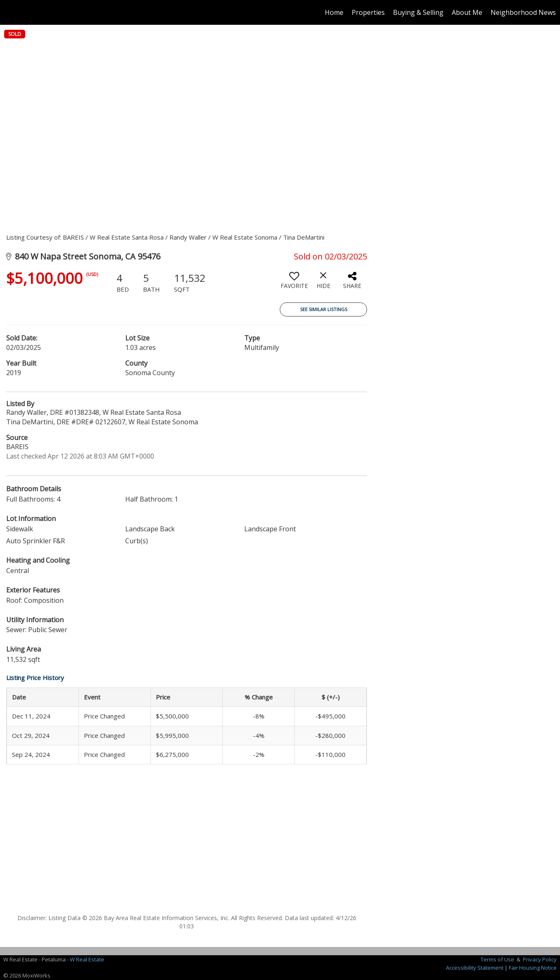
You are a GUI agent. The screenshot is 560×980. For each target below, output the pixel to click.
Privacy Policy (540, 959)
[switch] (294, 283)
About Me (467, 12)
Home (334, 12)
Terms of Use (497, 959)
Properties (368, 12)
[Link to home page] (11, 12)
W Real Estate (87, 959)
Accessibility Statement (475, 968)
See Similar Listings (324, 309)
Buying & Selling (418, 12)
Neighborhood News (523, 12)
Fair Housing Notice (533, 968)
